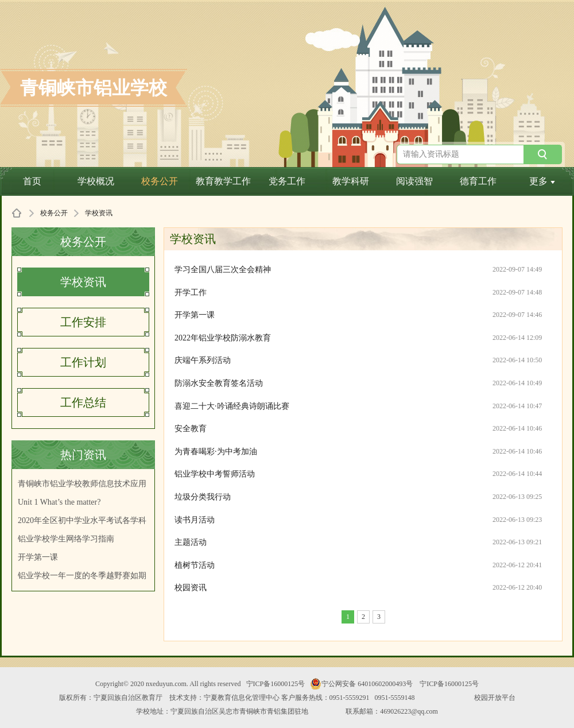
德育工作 (478, 181)
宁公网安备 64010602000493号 (361, 684)
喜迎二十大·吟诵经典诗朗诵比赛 (232, 406)
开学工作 (191, 293)
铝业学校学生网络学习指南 (66, 539)
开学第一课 (38, 557)
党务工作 (287, 181)
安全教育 (191, 429)
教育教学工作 (223, 181)
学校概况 (96, 181)
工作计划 (83, 362)
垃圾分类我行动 (203, 497)
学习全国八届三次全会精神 (223, 270)
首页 (32, 181)
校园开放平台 (495, 698)
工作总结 (83, 402)
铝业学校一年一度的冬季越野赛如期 (82, 576)
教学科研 (351, 181)
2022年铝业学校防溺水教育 (223, 338)
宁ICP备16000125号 (276, 684)
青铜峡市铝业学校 (94, 88)
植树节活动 (195, 565)
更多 (542, 181)
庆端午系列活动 (203, 360)
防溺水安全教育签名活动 (219, 383)
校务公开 (160, 181)
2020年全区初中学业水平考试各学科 (82, 520)
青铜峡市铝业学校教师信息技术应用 (82, 484)
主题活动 (191, 542)
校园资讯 (191, 588)
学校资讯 (83, 282)
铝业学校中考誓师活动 (215, 474)
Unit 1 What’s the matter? (59, 502)
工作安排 (83, 322)
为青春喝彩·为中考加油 (216, 452)
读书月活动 (195, 520)
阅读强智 (414, 181)
